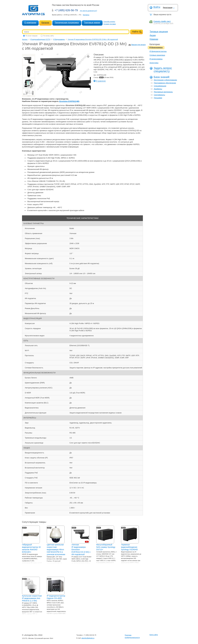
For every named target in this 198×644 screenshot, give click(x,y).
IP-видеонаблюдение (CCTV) (40, 39)
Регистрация (168, 8)
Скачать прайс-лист (162, 21)
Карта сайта (154, 635)
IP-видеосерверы (156, 59)
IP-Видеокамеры (156, 48)
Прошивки (158, 98)
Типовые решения (159, 32)
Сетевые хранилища (157, 55)
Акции (153, 35)
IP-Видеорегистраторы (158, 51)
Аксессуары (154, 63)
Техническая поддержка (67, 23)
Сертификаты (159, 95)
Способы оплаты (109, 22)
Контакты (86, 15)
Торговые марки (92, 23)
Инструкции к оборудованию (165, 80)
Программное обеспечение (165, 83)
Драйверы (158, 89)
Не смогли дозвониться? (89, 11)
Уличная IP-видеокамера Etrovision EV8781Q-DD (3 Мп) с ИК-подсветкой (93, 39)
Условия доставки (110, 24)
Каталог (45, 23)
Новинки (154, 39)
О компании (30, 23)
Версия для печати (139, 45)
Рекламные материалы (163, 92)
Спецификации (160, 86)
